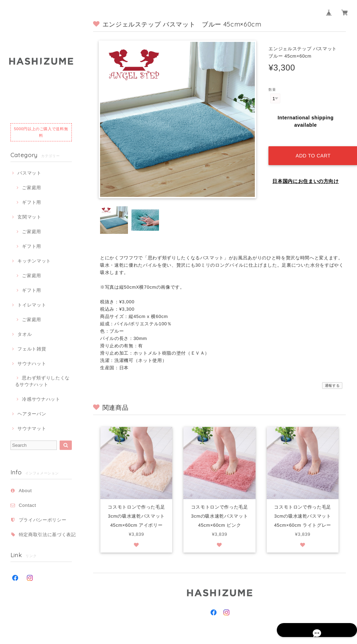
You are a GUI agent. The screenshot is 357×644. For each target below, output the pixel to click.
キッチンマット (34, 261)
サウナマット (32, 428)
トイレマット (32, 305)
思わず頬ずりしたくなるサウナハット (42, 381)
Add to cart (311, 149)
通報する (332, 386)
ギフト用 (32, 202)
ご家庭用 (32, 188)
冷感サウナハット (41, 399)
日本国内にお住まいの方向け (306, 175)
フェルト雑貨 (32, 349)
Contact (28, 505)
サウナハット (32, 364)
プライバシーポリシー (43, 520)
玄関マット (29, 217)
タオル (25, 334)
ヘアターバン (32, 414)
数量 (272, 90)
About (25, 491)
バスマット (29, 173)
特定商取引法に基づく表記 (47, 535)
